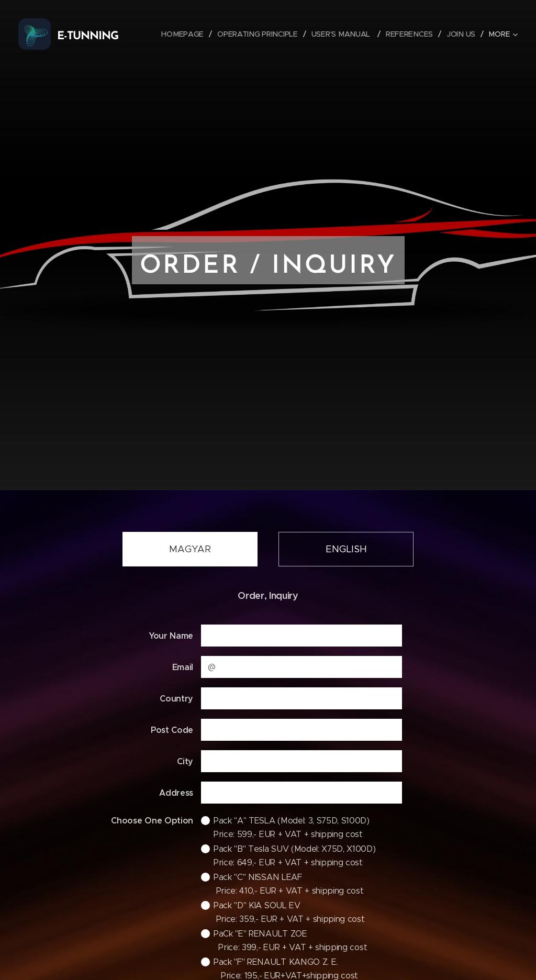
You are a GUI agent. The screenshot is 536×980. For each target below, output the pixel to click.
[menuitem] (187, 34)
